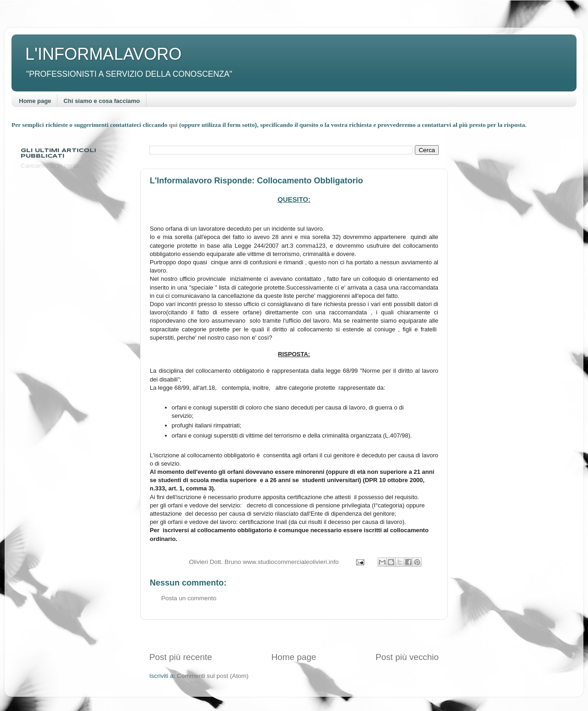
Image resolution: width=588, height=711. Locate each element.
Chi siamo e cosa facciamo (102, 101)
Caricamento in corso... (53, 166)
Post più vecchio (407, 657)
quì (174, 125)
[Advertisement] (294, 635)
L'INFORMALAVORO (103, 54)
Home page (35, 101)
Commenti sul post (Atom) (213, 676)
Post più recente (181, 657)
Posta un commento (189, 598)
